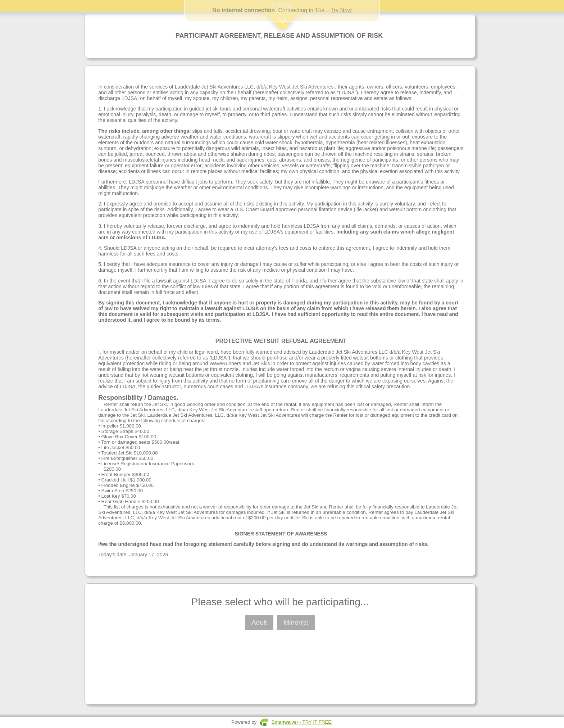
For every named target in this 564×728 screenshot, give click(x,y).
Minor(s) (296, 622)
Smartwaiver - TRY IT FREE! (302, 722)
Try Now (341, 10)
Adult (259, 622)
